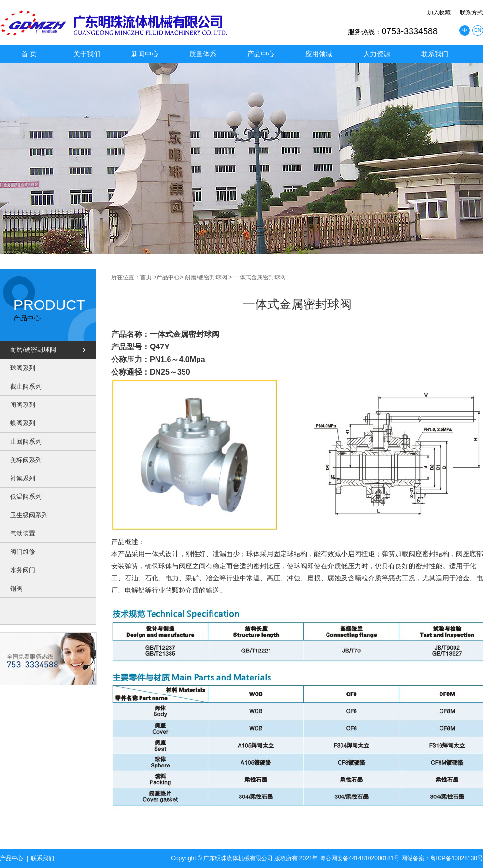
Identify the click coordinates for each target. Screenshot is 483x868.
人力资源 (377, 54)
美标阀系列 (26, 460)
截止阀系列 (26, 386)
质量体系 (203, 54)
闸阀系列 (23, 405)
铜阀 (16, 588)
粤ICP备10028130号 (457, 858)
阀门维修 (23, 552)
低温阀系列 (26, 497)
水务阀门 (23, 570)
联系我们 (435, 54)
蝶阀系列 (23, 423)
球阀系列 (23, 368)
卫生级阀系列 (29, 515)
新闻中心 (145, 54)
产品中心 (261, 54)
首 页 (29, 54)
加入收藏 (439, 13)
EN (478, 30)
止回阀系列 (26, 441)
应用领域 (319, 54)
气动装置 (23, 533)
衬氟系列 (23, 478)
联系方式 (471, 13)
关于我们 (87, 54)
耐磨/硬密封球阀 (33, 350)
